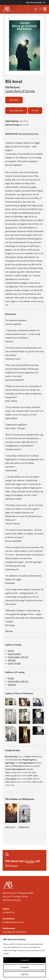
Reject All (25, 974)
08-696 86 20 (9, 912)
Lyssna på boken (16, 110)
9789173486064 (11, 779)
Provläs (35, 110)
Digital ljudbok (14, 654)
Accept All (25, 960)
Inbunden (12, 660)
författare (12, 866)
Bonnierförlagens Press (29, 134)
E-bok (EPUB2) (14, 663)
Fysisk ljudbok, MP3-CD (18, 657)
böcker (30, 861)
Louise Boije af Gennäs (20, 91)
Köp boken (14, 100)
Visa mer (9, 631)
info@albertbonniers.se (13, 922)
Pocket (11, 651)
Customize (24, 967)
